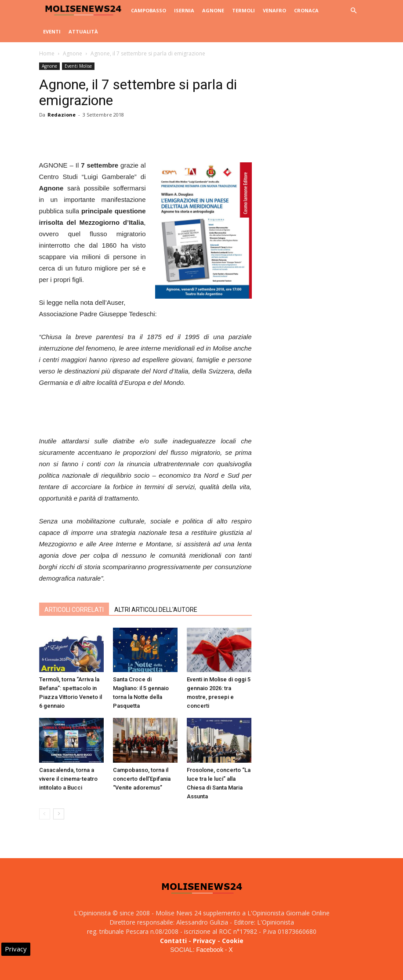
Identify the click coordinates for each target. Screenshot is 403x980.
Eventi (52, 31)
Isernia (184, 10)
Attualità (83, 31)
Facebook (209, 950)
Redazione (62, 115)
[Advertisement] (145, 413)
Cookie (233, 941)
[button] (354, 11)
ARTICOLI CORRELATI (74, 610)
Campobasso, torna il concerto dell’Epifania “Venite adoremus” (142, 779)
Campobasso (149, 10)
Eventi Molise (78, 66)
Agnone (213, 10)
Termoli (243, 10)
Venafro (274, 10)
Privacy (204, 941)
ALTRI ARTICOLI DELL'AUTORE (156, 610)
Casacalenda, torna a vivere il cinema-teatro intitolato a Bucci (68, 779)
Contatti (173, 941)
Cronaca (306, 10)
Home (47, 53)
